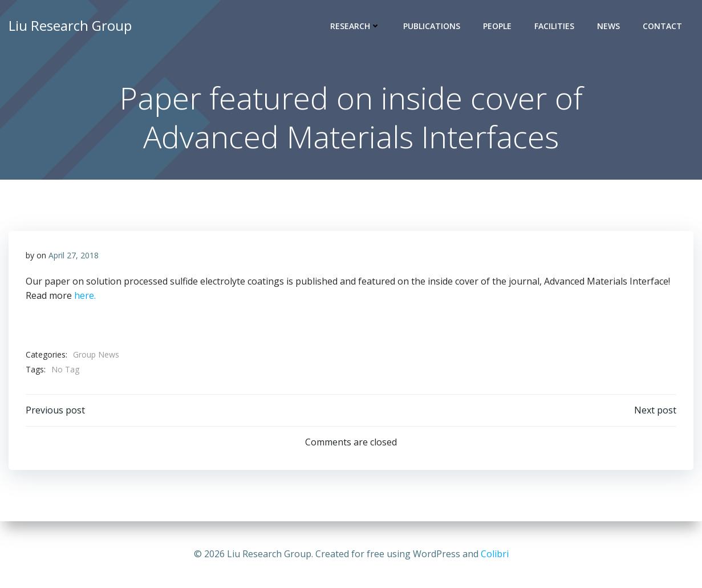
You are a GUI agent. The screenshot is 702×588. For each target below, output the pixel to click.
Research (355, 26)
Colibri (495, 554)
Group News (96, 354)
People (497, 26)
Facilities (554, 26)
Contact (662, 26)
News (608, 26)
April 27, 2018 (74, 255)
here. (85, 295)
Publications (432, 26)
